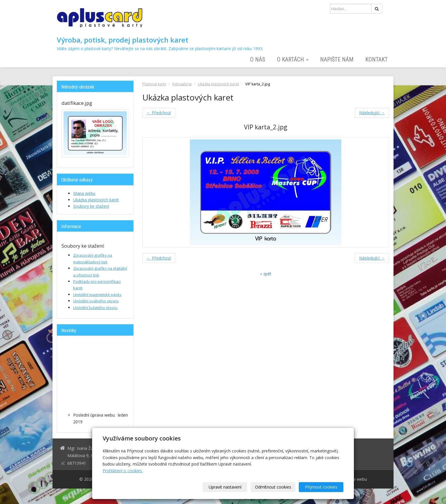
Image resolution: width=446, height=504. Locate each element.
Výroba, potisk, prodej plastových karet (123, 40)
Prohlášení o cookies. (123, 471)
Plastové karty (154, 84)
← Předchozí (159, 113)
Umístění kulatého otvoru (95, 308)
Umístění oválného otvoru (96, 301)
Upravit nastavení (225, 487)
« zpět (266, 274)
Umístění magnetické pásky (97, 295)
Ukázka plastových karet (218, 84)
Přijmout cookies (321, 487)
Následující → (372, 113)
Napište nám (337, 59)
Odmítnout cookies (273, 487)
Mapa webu (84, 193)
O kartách (293, 59)
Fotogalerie (182, 84)
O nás (258, 59)
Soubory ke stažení (91, 206)
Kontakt (376, 59)
